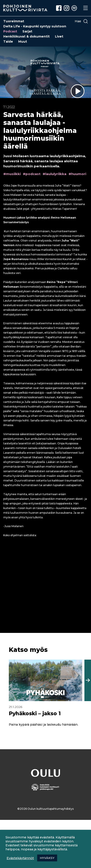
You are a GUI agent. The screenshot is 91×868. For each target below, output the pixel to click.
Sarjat (27, 31)
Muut (23, 42)
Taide (8, 42)
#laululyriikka (55, 174)
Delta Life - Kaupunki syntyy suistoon (35, 26)
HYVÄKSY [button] (47, 858)
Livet (59, 36)
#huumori (77, 174)
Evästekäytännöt (20, 858)
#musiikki (12, 174)
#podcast (32, 174)
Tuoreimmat (14, 21)
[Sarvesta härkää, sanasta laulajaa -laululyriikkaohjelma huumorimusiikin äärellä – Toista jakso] (78, 91)
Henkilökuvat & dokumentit (26, 36)
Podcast (10, 31)
